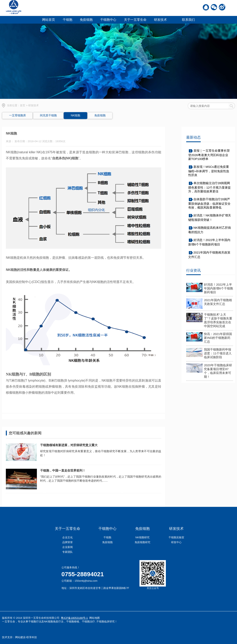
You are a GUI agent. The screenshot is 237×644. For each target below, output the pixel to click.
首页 (23, 105)
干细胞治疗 (88, 622)
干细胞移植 (73, 622)
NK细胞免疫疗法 (54, 622)
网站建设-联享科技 (26, 637)
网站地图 (95, 618)
